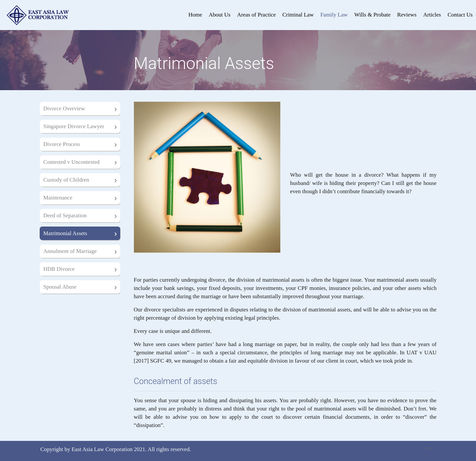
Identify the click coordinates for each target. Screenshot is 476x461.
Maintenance (58, 198)
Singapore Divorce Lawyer (74, 126)
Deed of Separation (65, 215)
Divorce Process (62, 144)
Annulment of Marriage (70, 251)
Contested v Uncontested (71, 162)
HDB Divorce (59, 269)
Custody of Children (66, 180)
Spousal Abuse (60, 287)
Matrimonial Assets (65, 233)
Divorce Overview (64, 108)
